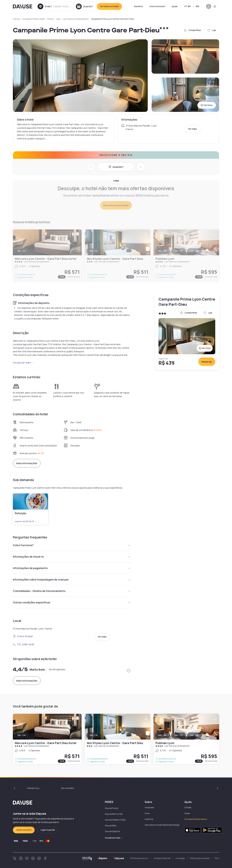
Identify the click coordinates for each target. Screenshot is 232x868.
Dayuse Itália (111, 826)
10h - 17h (22, 735)
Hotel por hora (33, 788)
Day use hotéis (67, 788)
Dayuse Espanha (112, 831)
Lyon (58, 19)
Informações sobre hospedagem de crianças (72, 580)
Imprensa (149, 819)
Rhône (50, 19)
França (16, 19)
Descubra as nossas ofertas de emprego (162, 825)
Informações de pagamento (72, 568)
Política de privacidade (200, 858)
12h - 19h (195, 735)
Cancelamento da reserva (196, 819)
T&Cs (217, 858)
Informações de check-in (72, 557)
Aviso (147, 813)
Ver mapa (192, 129)
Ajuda (175, 6)
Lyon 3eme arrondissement (76, 19)
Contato (188, 807)
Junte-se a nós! (24, 830)
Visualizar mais (23, 363)
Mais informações (27, 463)
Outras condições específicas (72, 602)
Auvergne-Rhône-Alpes (34, 19)
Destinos (138, 6)
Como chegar (23, 636)
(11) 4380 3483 (24, 644)
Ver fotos (207, 105)
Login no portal (48, 830)
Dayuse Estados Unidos (115, 820)
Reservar (207, 362)
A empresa (149, 807)
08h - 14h (162, 735)
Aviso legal (180, 858)
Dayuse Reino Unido (114, 814)
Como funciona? (157, 6)
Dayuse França (112, 808)
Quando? (116, 167)
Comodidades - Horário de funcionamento (72, 591)
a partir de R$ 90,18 (26, 522)
